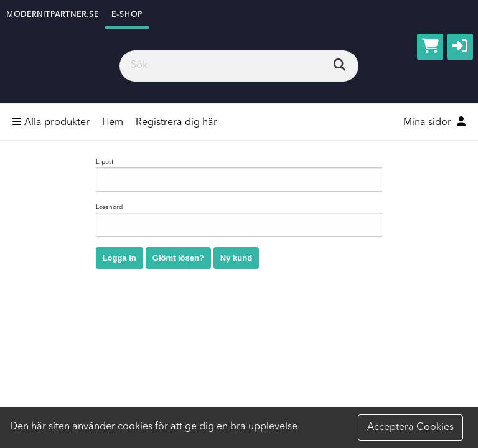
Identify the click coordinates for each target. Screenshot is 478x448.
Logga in (119, 258)
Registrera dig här (176, 123)
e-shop (127, 15)
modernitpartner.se (53, 15)
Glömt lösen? (178, 258)
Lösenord (239, 221)
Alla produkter (51, 122)
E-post (239, 175)
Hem (113, 123)
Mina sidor (434, 122)
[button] (460, 47)
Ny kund (236, 258)
